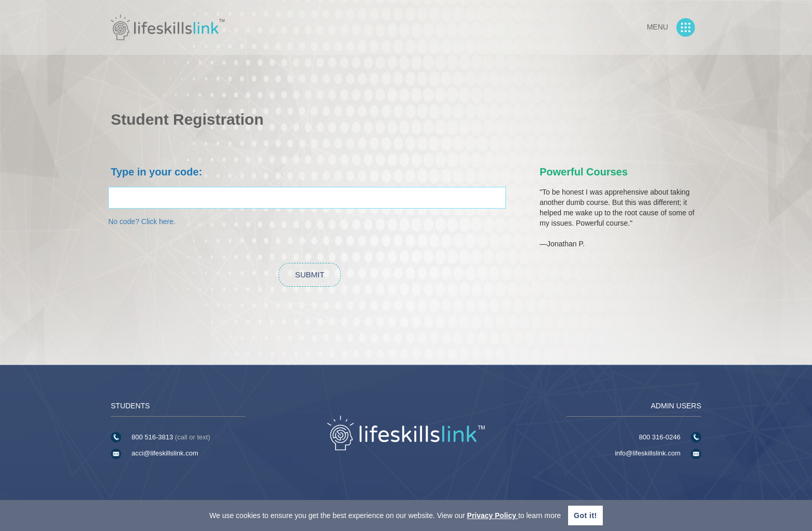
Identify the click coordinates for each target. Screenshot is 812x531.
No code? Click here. (142, 222)
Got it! (585, 515)
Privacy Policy (493, 515)
